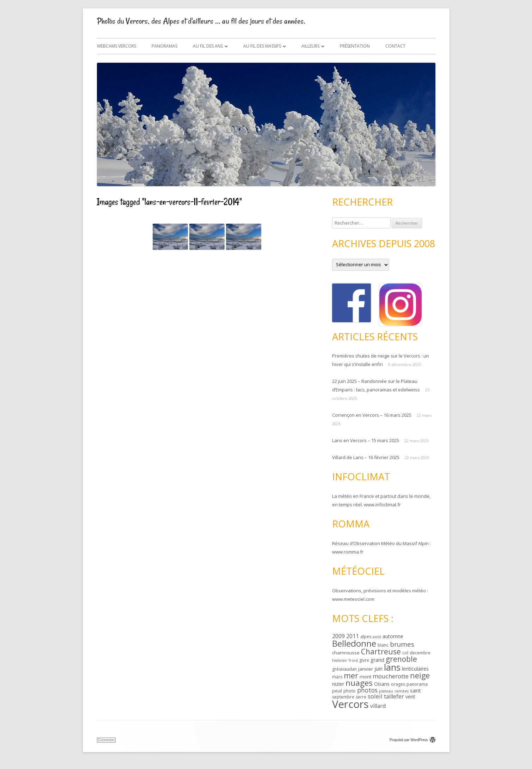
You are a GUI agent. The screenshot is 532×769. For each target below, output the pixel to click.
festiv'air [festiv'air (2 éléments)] (340, 660)
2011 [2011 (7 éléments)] (353, 636)
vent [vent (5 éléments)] (410, 697)
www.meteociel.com (353, 599)
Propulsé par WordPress (412, 740)
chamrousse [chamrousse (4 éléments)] (346, 653)
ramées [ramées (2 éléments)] (402, 691)
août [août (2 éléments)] (377, 637)
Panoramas (164, 46)
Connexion (106, 740)
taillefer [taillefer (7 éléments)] (394, 696)
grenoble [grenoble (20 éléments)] (401, 659)
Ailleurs (310, 46)
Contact (395, 46)
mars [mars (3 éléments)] (337, 677)
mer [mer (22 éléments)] (351, 675)
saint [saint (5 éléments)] (415, 691)
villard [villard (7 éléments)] (378, 706)
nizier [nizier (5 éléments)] (338, 684)
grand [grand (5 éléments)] (377, 660)
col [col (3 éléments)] (405, 653)
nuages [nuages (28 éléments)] (359, 683)
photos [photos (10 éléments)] (367, 690)
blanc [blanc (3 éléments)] (383, 645)
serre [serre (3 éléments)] (361, 697)
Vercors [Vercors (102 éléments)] (350, 704)
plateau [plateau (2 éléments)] (386, 691)
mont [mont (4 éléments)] (365, 677)
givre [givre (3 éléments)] (364, 660)
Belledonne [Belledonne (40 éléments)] (354, 643)
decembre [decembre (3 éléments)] (420, 653)
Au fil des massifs (262, 46)
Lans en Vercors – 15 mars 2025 (366, 440)
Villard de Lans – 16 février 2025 (366, 457)
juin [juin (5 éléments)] (378, 669)
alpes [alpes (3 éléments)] (366, 637)
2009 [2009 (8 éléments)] (338, 636)
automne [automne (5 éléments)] (393, 636)
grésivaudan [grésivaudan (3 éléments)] (344, 669)
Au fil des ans (208, 46)
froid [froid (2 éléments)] (353, 660)
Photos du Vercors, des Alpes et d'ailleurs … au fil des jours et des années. (201, 21)
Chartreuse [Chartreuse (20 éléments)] (381, 652)
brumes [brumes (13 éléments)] (402, 644)
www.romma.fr (348, 552)
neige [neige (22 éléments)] (420, 675)
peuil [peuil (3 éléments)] (337, 691)
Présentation (355, 46)
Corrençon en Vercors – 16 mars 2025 (372, 415)
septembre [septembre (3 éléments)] (343, 697)
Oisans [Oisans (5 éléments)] (382, 684)
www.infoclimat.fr (382, 505)
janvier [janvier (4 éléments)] (366, 669)
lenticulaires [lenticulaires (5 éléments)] (415, 669)
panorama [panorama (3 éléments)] (417, 684)
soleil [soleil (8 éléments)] (375, 696)
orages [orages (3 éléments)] (398, 684)
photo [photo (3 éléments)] (350, 691)
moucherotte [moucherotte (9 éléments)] (391, 676)
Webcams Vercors (117, 46)
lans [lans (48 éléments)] (392, 667)
